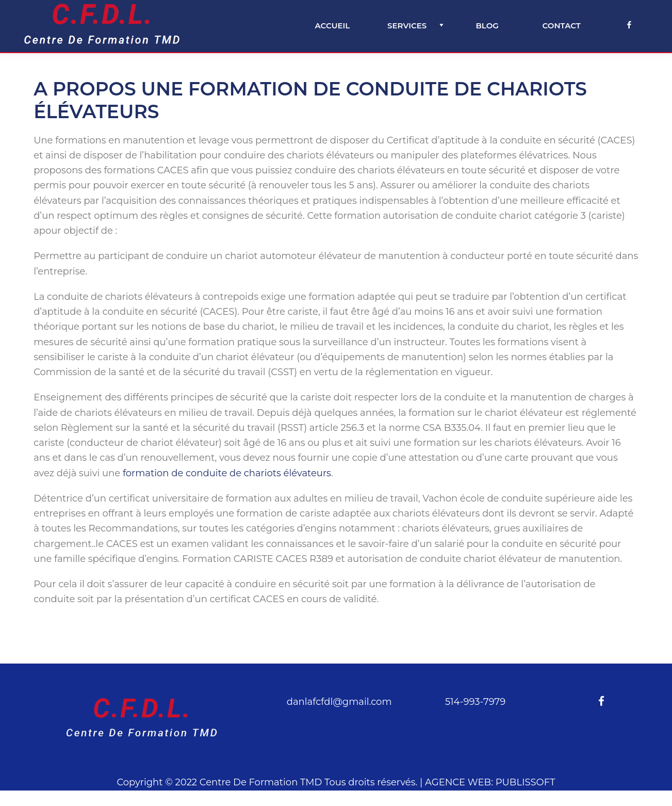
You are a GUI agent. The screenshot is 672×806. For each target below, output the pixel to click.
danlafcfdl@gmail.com (339, 702)
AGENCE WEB (458, 782)
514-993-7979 (475, 702)
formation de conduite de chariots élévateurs (227, 473)
